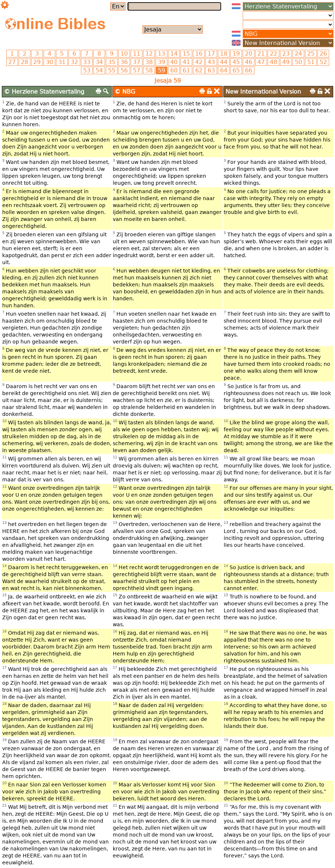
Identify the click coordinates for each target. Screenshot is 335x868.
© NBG (125, 92)
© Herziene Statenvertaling (44, 92)
